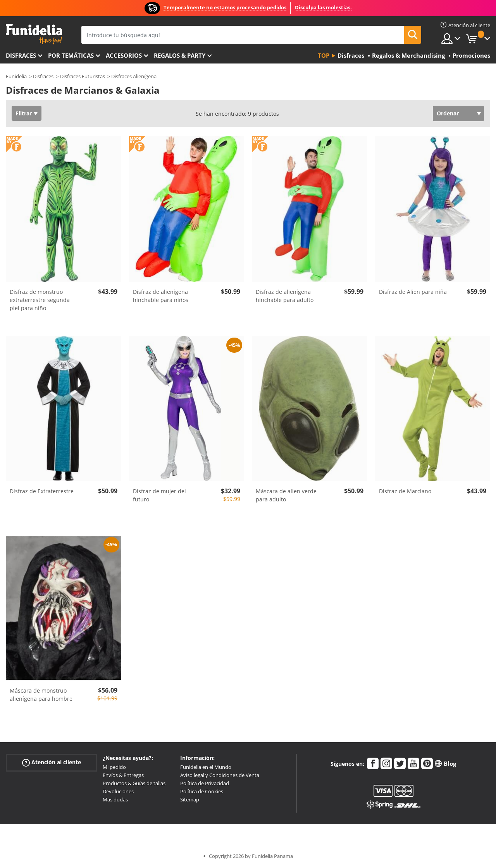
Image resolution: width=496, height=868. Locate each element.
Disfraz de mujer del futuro (159, 495)
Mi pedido (114, 767)
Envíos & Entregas (123, 775)
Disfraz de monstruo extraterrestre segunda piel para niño (40, 300)
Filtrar (24, 113)
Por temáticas (71, 55)
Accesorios (124, 55)
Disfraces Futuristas (83, 76)
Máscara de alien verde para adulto (286, 495)
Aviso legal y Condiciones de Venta (220, 775)
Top (324, 55)
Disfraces (21, 55)
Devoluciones (118, 791)
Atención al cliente (52, 763)
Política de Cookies (202, 791)
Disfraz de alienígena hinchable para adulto (285, 296)
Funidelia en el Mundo (206, 767)
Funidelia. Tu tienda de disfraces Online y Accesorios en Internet (34, 34)
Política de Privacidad (205, 783)
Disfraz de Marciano (405, 491)
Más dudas (115, 799)
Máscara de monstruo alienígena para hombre (41, 695)
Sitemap (190, 799)
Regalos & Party (180, 55)
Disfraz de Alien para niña (413, 292)
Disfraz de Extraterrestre (42, 491)
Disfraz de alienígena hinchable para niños (161, 296)
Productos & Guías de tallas (134, 783)
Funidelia (16, 76)
